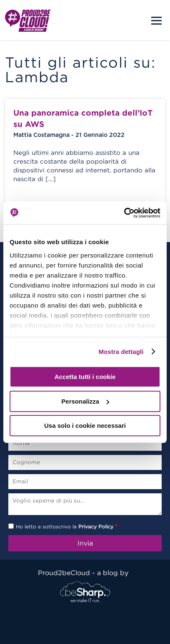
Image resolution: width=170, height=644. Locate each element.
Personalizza (85, 401)
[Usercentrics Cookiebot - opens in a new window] (124, 213)
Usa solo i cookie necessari (85, 426)
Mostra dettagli (121, 352)
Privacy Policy (96, 527)
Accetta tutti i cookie (85, 377)
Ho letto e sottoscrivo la (67, 527)
